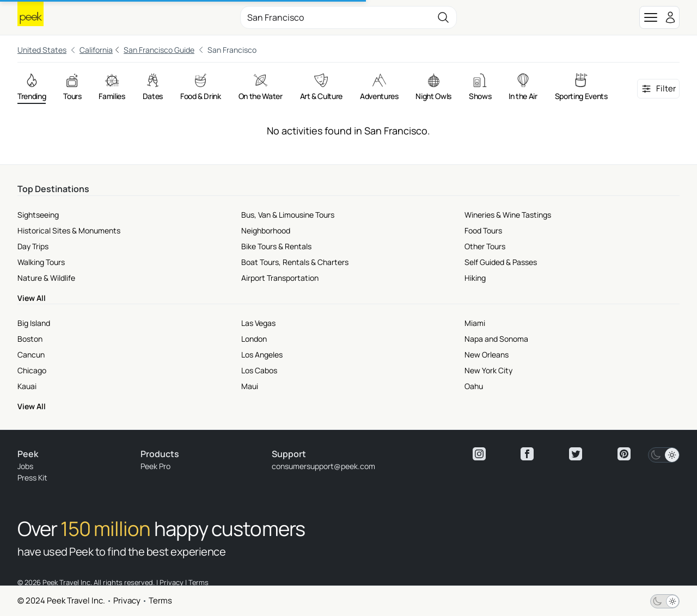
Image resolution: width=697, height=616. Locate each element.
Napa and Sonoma (496, 339)
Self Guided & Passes (501, 262)
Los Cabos (259, 370)
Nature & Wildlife (46, 278)
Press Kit (32, 478)
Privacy (127, 600)
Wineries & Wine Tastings (508, 215)
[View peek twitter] (576, 454)
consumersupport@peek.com (323, 466)
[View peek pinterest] (624, 454)
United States (42, 50)
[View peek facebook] (527, 454)
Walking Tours (41, 262)
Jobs (25, 466)
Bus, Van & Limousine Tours (288, 215)
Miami (475, 323)
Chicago (32, 370)
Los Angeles (262, 355)
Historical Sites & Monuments (69, 230)
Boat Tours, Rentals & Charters (295, 262)
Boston (30, 339)
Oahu (474, 386)
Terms (160, 600)
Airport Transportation (280, 278)
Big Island (34, 323)
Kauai (27, 386)
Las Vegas (258, 323)
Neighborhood (266, 230)
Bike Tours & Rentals (276, 246)
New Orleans (487, 355)
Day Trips (33, 246)
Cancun (31, 355)
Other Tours (485, 246)
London (254, 339)
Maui (250, 386)
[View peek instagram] (479, 454)
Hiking (475, 278)
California (96, 50)
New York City (488, 370)
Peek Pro (155, 466)
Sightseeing (38, 215)
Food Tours (483, 230)
